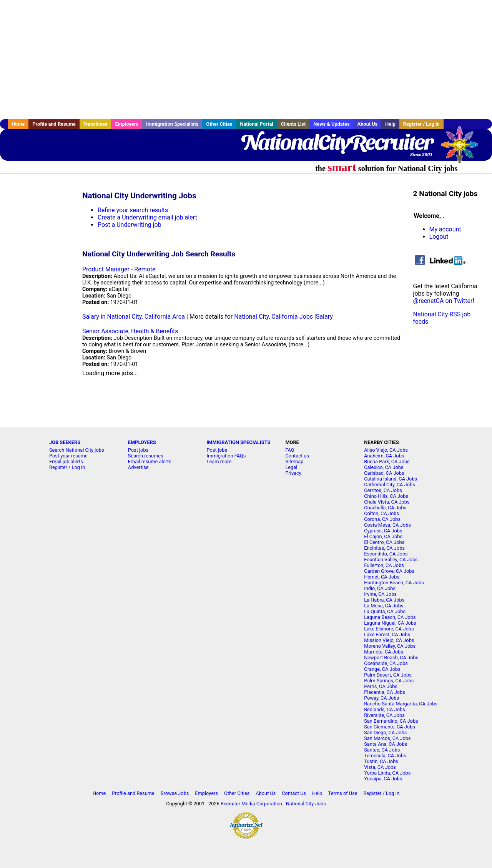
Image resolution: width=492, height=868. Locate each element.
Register (58, 467)
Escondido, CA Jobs (386, 554)
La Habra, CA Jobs (384, 600)
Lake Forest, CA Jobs (387, 634)
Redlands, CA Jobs (385, 709)
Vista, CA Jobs (380, 767)
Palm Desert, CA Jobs (388, 675)
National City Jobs (306, 804)
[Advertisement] (246, 60)
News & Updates (331, 124)
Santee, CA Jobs (382, 750)
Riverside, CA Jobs (384, 715)
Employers (127, 124)
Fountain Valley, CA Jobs (391, 560)
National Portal (256, 124)
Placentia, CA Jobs (385, 692)
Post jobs (138, 450)
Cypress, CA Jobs (383, 531)
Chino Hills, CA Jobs (386, 496)
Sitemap (294, 461)
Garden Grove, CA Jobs (389, 571)
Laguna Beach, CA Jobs (390, 617)
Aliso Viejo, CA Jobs (386, 450)
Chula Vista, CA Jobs (387, 502)
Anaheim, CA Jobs (384, 456)
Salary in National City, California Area (134, 317)
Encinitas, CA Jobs (384, 548)
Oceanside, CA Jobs (386, 663)
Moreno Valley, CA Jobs (390, 646)
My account (445, 229)
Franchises (96, 124)
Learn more (219, 461)
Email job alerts (66, 461)
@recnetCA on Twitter (443, 301)
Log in (79, 467)
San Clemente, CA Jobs (390, 727)
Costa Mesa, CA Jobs (387, 525)
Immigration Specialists (172, 124)
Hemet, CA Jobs (382, 577)
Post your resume (68, 456)
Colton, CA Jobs (381, 513)
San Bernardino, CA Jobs (391, 721)
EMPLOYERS (142, 442)
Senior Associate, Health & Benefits (130, 331)
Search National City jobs (77, 450)
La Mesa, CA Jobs (384, 606)
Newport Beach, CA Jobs (391, 658)
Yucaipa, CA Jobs (383, 779)
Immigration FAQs (226, 456)
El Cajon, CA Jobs (383, 536)
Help (390, 124)
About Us (367, 124)
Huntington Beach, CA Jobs (394, 583)
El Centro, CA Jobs (384, 542)
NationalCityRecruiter (337, 142)
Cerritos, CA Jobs (383, 490)
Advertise (138, 467)
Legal (291, 467)
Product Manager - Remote (119, 269)
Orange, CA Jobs (382, 669)
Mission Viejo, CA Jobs (389, 640)
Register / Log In (421, 124)
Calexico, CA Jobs (384, 467)
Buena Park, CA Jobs (387, 461)
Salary (324, 317)
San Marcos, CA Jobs (387, 738)
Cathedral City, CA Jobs (390, 485)
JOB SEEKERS (65, 442)
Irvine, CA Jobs (380, 594)
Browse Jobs (175, 793)
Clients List (293, 124)
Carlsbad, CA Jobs (384, 473)
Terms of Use (343, 793)
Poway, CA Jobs (381, 698)
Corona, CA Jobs (382, 519)
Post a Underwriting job (130, 225)
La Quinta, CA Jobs (385, 611)
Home (18, 124)
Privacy (293, 473)
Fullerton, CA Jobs (384, 565)
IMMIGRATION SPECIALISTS (239, 442)
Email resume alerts (150, 461)
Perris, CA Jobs (381, 686)
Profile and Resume (54, 124)
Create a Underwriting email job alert (147, 217)
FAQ (290, 450)
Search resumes (146, 456)
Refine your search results (133, 210)
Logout (439, 237)
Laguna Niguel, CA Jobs (390, 623)
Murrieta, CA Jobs (384, 652)
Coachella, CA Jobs (385, 508)
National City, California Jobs (273, 317)
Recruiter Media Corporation (251, 804)
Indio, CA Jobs (380, 588)
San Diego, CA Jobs (385, 732)
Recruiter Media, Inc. (463, 148)
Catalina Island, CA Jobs (391, 479)
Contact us (297, 456)
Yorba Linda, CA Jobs (387, 773)
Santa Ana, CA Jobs (386, 744)
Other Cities (219, 124)
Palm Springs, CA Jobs (389, 681)
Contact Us (294, 793)
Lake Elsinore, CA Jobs (389, 629)
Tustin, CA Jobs (381, 761)
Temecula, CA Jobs (385, 756)
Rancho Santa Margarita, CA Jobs (401, 704)
